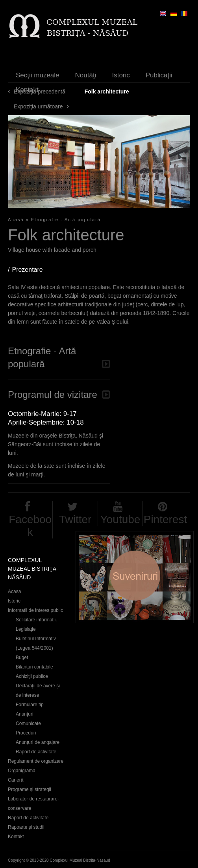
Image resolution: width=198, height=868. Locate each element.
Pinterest (166, 519)
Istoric (121, 75)
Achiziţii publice (32, 676)
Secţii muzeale (38, 75)
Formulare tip (30, 705)
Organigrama (22, 771)
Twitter (75, 519)
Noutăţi (86, 75)
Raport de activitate (36, 752)
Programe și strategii (30, 789)
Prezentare (31, 270)
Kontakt (27, 90)
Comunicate (28, 723)
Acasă (16, 220)
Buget (22, 657)
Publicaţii (159, 75)
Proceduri (26, 733)
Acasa (14, 591)
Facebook (30, 526)
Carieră (16, 780)
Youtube (120, 519)
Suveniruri (135, 577)
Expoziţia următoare (38, 106)
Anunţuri (25, 714)
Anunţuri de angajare (38, 742)
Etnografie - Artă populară (66, 220)
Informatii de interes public (35, 610)
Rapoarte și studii (26, 827)
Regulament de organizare (36, 761)
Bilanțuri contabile (34, 667)
